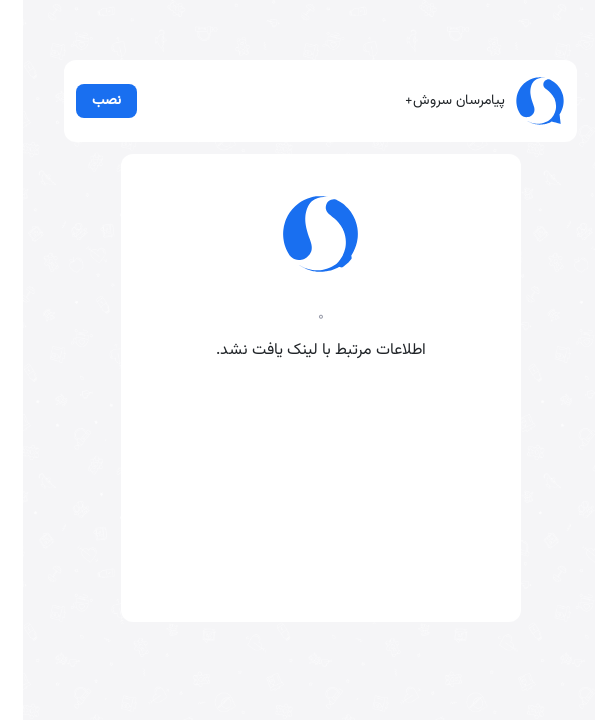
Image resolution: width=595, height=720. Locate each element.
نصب (73, 106)
